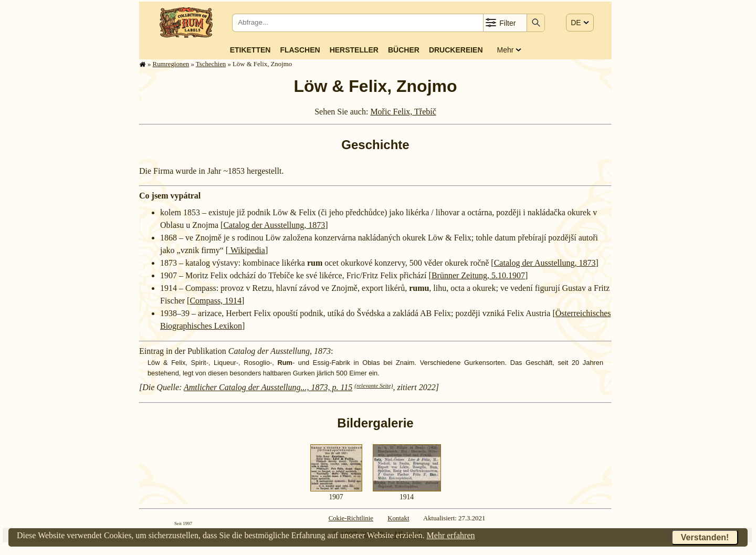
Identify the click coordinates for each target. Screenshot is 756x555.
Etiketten (250, 50)
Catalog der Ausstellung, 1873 (274, 225)
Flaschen (300, 50)
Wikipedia (247, 250)
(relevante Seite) (374, 385)
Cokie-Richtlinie (351, 518)
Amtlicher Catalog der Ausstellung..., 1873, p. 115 (268, 387)
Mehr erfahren (451, 535)
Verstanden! (705, 537)
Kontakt (398, 518)
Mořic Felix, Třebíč (403, 112)
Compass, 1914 (216, 301)
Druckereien (456, 50)
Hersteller (354, 50)
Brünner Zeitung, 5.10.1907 (478, 275)
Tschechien (211, 64)
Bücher (404, 50)
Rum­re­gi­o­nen (171, 64)
